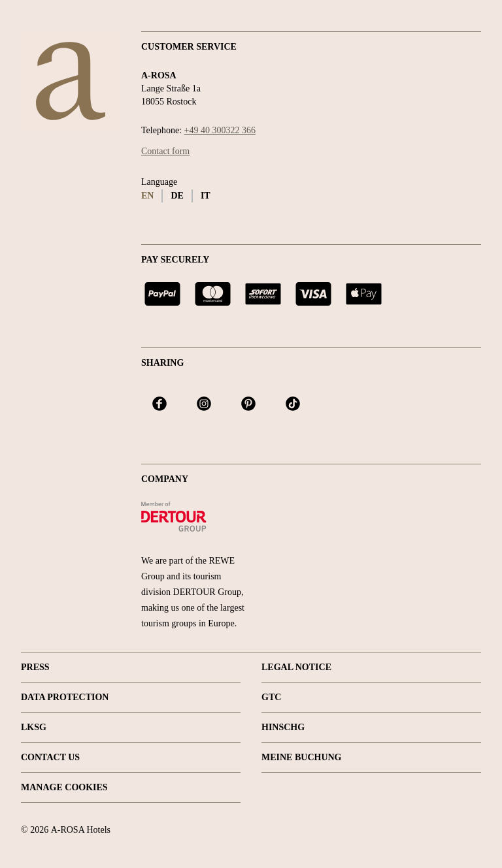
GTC (271, 697)
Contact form (165, 151)
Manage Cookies (64, 787)
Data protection (65, 697)
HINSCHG (283, 727)
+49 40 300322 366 (220, 130)
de (177, 196)
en (147, 196)
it (206, 196)
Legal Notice (296, 667)
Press (35, 667)
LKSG (34, 727)
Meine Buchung (302, 757)
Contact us (50, 757)
